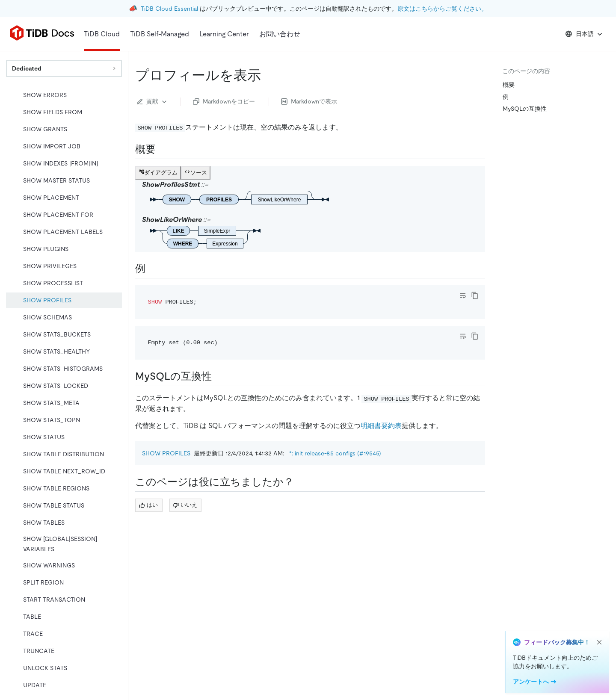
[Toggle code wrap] (463, 295)
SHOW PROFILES (166, 453)
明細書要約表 (381, 426)
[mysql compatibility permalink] (219, 376)
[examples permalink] (152, 269)
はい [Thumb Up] (148, 505)
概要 (509, 85)
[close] (599, 642)
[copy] (475, 295)
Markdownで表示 (309, 101)
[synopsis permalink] (163, 149)
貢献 (153, 102)
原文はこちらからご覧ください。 (442, 9)
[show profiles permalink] (268, 75)
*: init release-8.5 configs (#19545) (335, 453)
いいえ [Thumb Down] (185, 505)
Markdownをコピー (224, 101)
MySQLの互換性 (525, 109)
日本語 (585, 34)
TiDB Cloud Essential (169, 9)
